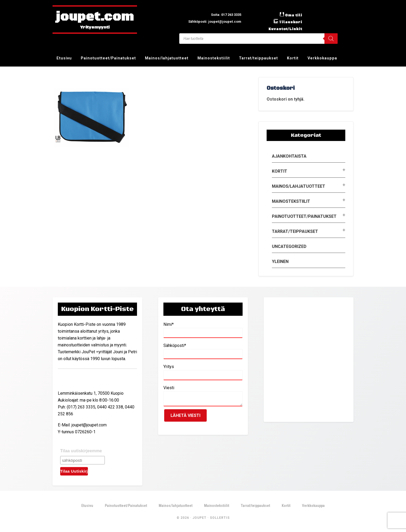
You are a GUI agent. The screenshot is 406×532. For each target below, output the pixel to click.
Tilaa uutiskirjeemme (81, 451)
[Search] (331, 39)
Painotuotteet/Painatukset (304, 216)
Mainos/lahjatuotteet (299, 186)
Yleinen (280, 262)
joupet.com (95, 17)
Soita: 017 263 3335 (222, 14)
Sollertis (220, 519)
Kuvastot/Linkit (283, 29)
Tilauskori (289, 22)
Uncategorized (289, 246)
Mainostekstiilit (291, 201)
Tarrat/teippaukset (295, 231)
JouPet (199, 519)
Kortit (280, 171)
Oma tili (292, 15)
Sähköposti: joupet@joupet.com (209, 21)
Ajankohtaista (289, 156)
